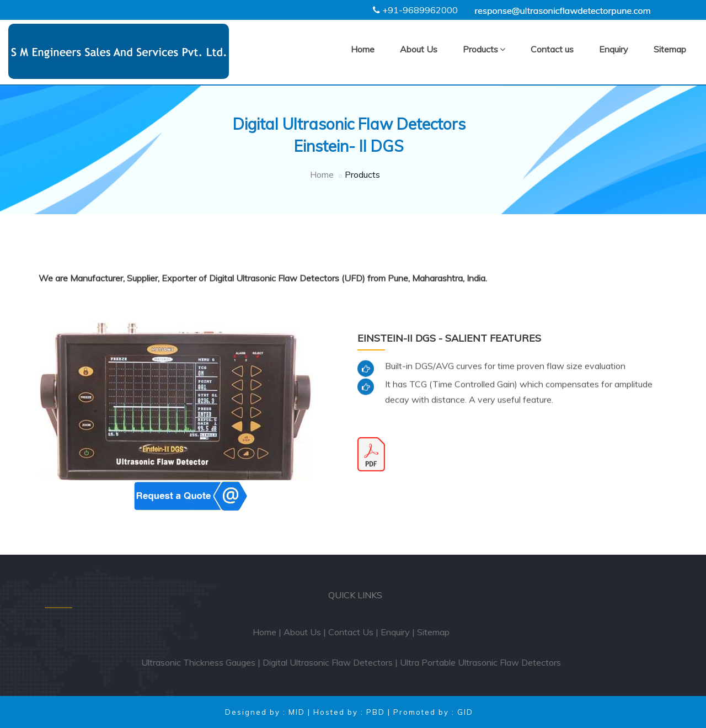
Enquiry (614, 49)
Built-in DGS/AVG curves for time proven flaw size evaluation (505, 363)
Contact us (552, 49)
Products (484, 49)
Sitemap (670, 49)
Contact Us (355, 632)
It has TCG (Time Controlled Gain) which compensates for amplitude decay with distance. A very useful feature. (519, 389)
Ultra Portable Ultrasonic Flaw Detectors (484, 662)
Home (363, 49)
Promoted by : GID (433, 712)
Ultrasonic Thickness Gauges (202, 662)
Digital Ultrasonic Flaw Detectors (331, 662)
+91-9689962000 (420, 10)
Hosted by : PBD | (353, 712)
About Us (419, 49)
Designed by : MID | (269, 712)
